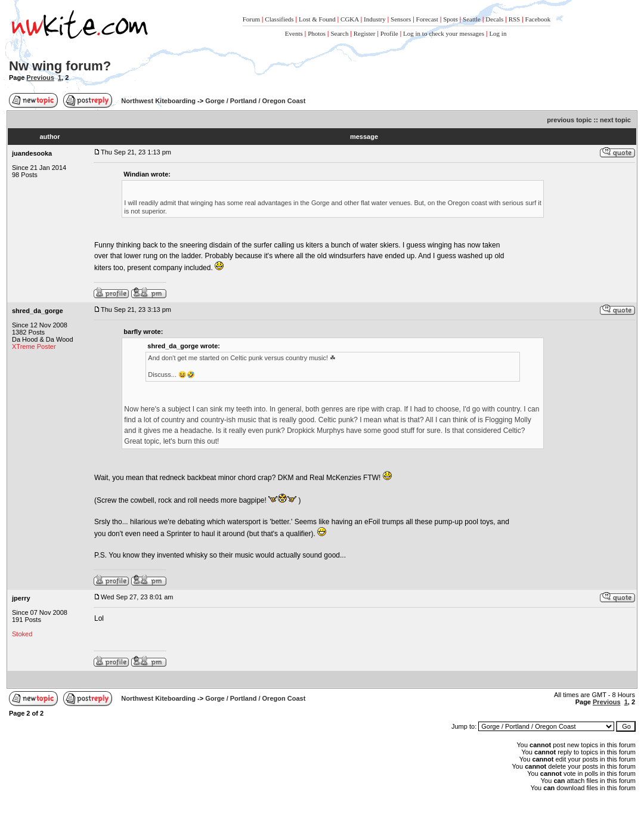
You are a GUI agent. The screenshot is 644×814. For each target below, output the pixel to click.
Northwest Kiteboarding (158, 101)
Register (365, 33)
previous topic (569, 120)
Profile (389, 33)
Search (339, 33)
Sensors (401, 19)
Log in (498, 33)
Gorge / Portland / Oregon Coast (255, 101)
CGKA (350, 19)
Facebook (538, 19)
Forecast (427, 19)
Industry (375, 19)
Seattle (472, 19)
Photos (317, 33)
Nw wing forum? (60, 66)
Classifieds (279, 19)
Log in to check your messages (444, 33)
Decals (494, 19)
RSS (515, 19)
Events (294, 33)
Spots (450, 19)
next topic (615, 120)
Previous (40, 78)
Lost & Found (317, 19)
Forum (251, 19)
